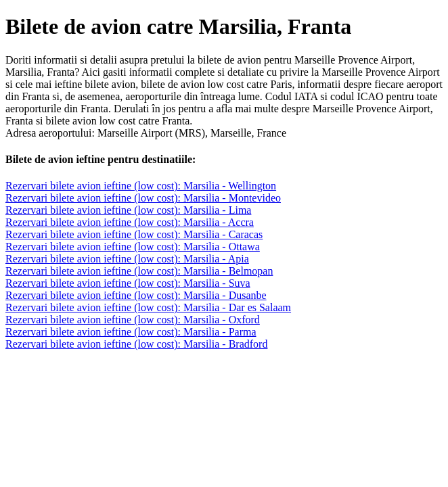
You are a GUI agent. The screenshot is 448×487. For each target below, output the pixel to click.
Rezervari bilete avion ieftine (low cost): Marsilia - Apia (127, 259)
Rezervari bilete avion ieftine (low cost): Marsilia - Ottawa (133, 247)
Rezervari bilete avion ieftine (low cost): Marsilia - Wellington (141, 186)
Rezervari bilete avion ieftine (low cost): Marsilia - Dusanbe (136, 295)
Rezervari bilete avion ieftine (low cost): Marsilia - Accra (130, 222)
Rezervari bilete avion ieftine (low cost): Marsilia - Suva (128, 283)
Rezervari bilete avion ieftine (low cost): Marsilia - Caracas (134, 234)
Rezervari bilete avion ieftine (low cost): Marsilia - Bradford (136, 344)
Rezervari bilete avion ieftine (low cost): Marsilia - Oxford (133, 320)
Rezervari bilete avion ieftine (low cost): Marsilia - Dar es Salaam (148, 307)
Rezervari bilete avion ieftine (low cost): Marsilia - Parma (131, 332)
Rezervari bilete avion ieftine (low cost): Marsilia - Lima (128, 210)
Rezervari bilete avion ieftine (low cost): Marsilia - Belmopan (139, 271)
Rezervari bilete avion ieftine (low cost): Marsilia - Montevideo (143, 198)
